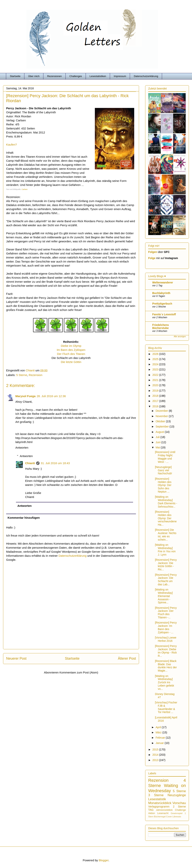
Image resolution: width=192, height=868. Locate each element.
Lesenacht (163, 813)
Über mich (34, 76)
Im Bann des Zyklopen (71, 350)
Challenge (180, 810)
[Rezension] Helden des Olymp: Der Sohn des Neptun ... (163, 485)
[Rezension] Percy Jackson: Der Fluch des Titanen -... (166, 613)
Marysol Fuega (25, 396)
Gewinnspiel (177, 813)
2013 (156, 760)
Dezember (162, 411)
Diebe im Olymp (71, 346)
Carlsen (25, 189)
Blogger (104, 860)
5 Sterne (22, 375)
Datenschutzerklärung (146, 76)
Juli (158, 437)
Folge (152, 258)
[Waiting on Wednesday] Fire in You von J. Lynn (165, 550)
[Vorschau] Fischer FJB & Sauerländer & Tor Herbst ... (166, 707)
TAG (151, 810)
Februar (161, 738)
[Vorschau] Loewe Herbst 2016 (166, 639)
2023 (156, 369)
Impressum (120, 76)
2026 (156, 354)
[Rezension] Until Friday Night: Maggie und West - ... (165, 457)
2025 (156, 359)
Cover (169, 817)
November (162, 416)
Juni (158, 442)
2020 (156, 385)
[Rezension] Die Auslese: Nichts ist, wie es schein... (166, 535)
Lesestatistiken (98, 76)
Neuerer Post (16, 658)
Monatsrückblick (160, 803)
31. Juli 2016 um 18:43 (55, 463)
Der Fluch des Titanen (71, 354)
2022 (156, 375)
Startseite (15, 76)
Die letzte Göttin (71, 362)
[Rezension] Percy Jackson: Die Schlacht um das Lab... (166, 580)
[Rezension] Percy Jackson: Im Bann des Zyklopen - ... (166, 627)
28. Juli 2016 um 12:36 (51, 396)
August (160, 432)
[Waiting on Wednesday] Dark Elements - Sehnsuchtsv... (166, 502)
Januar (160, 743)
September (162, 427)
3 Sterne (156, 795)
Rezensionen (55, 76)
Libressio (177, 817)
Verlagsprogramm (159, 807)
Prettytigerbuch (162, 304)
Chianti (30, 463)
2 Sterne (179, 807)
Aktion (152, 813)
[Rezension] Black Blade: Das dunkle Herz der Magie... (166, 666)
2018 (156, 396)
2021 (156, 380)
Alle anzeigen (180, 336)
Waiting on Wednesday (167, 788)
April (159, 727)
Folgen (153, 252)
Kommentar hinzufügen (24, 518)
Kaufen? (12, 145)
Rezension (36, 375)
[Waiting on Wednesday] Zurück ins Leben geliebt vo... (164, 682)
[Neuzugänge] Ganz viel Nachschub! (163, 470)
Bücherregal (160, 817)
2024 (156, 364)
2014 (156, 755)
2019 (156, 391)
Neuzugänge (177, 795)
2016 (156, 406)
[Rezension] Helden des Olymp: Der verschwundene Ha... (166, 518)
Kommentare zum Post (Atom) (79, 672)
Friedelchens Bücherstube (161, 326)
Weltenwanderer (163, 282)
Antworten (22, 448)
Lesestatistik (157, 799)
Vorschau (179, 803)
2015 (156, 750)
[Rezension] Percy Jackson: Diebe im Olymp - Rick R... (166, 651)
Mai (158, 447)
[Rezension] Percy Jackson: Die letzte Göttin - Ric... (166, 565)
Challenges (76, 76)
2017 (156, 401)
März (159, 732)
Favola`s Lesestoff (164, 314)
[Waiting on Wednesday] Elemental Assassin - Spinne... (164, 596)
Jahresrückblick (164, 810)
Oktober (161, 421)
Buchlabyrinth (161, 293)
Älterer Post (127, 658)
